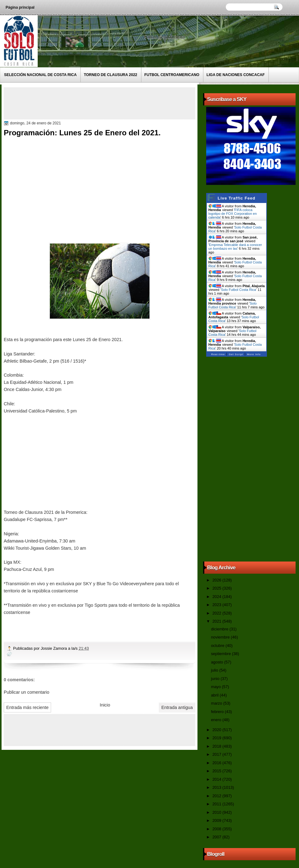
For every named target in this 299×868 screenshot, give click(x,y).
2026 (217, 580)
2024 (217, 597)
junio (216, 679)
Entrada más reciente (27, 707)
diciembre (220, 629)
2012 (217, 796)
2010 (217, 812)
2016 (217, 763)
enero (216, 720)
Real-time (218, 354)
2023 (217, 605)
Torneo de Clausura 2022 (110, 75)
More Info (254, 354)
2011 (217, 804)
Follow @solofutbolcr (165, 37)
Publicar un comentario (26, 692)
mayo (216, 687)
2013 (217, 787)
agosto (217, 662)
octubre (218, 646)
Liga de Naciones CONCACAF (236, 75)
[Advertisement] (119, 103)
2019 (217, 738)
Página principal (20, 7)
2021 (217, 621)
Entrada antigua (177, 707)
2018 (217, 746)
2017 (217, 754)
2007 (217, 837)
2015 (217, 771)
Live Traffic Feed (237, 198)
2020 (217, 730)
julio (215, 670)
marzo (217, 703)
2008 (217, 829)
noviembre (221, 637)
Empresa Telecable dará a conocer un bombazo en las (235, 247)
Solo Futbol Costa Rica (238, 290)
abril (215, 695)
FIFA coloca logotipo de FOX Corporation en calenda (233, 214)
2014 (217, 779)
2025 (217, 588)
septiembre (221, 654)
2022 (217, 613)
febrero (218, 712)
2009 (217, 820)
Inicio (105, 705)
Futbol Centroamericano (172, 75)
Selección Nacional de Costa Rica (40, 75)
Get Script (236, 354)
